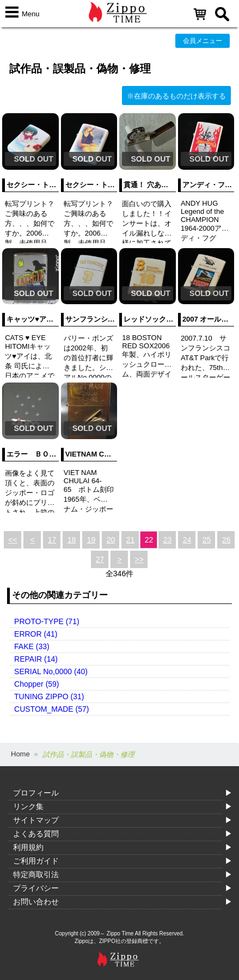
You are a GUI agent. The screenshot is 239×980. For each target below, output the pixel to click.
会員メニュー (203, 41)
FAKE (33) (32, 646)
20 (111, 540)
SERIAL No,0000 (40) (51, 671)
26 (226, 540)
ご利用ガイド (36, 861)
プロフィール (36, 793)
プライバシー (36, 888)
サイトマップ (36, 820)
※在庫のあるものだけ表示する (176, 96)
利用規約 (28, 847)
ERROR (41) (36, 634)
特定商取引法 (36, 874)
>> (139, 559)
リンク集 (28, 806)
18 (72, 540)
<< (13, 540)
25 (207, 540)
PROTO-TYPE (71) (47, 621)
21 (131, 540)
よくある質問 (36, 834)
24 (187, 540)
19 (91, 540)
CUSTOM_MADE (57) (51, 709)
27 (100, 559)
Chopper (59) (37, 684)
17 (52, 540)
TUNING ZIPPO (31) (49, 697)
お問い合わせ (36, 902)
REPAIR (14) (36, 659)
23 (168, 540)
